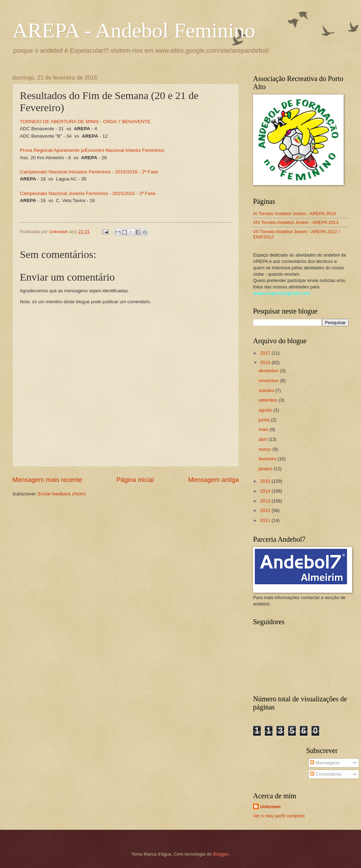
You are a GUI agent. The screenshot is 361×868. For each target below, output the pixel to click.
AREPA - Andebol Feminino (134, 30)
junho (265, 420)
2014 (266, 491)
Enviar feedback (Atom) (62, 494)
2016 (266, 363)
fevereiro (268, 459)
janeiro (266, 469)
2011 (266, 520)
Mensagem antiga (214, 480)
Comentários (326, 774)
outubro (267, 390)
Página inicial (135, 480)
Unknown (270, 807)
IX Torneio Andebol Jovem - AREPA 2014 (294, 214)
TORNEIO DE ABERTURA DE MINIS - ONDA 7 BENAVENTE (85, 122)
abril (263, 439)
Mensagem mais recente (47, 480)
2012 (266, 510)
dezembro (269, 371)
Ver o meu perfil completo (279, 816)
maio (264, 429)
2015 (266, 481)
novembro (269, 381)
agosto (266, 410)
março (265, 449)
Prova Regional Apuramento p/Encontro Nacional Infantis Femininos (92, 150)
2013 (266, 501)
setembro (268, 400)
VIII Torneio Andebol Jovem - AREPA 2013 (296, 222)
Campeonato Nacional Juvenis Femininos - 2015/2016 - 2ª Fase (88, 193)
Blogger (221, 854)
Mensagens (325, 763)
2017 (266, 353)
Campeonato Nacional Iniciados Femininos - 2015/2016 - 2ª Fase (89, 172)
